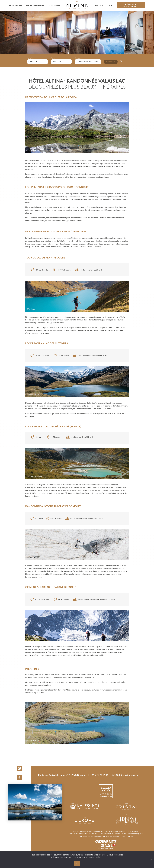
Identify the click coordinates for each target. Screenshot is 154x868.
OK (77, 863)
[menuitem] (110, 5)
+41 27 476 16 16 (99, 775)
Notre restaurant (35, 5)
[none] (110, 5)
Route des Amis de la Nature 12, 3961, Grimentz (62, 775)
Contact (76, 831)
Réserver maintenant (131, 5)
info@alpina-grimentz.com (126, 775)
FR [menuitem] (109, 6)
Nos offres (54, 5)
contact (99, 5)
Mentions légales (86, 831)
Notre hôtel (16, 5)
